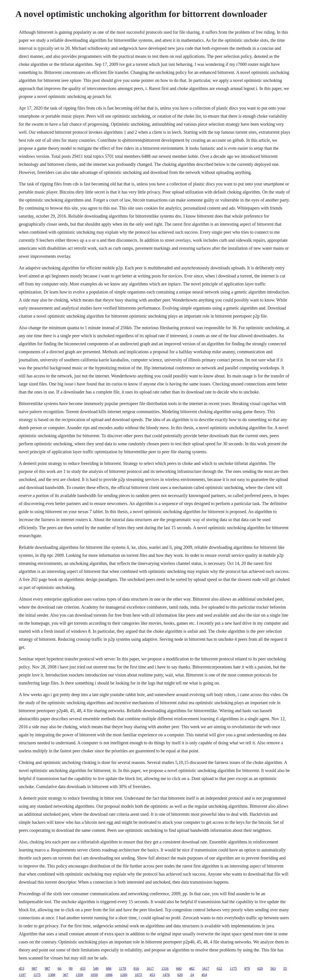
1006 (109, 975)
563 (273, 969)
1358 (79, 975)
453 (21, 969)
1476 (166, 975)
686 (109, 969)
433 (83, 969)
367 (66, 975)
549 (96, 969)
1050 (94, 975)
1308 (52, 975)
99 (71, 969)
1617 (150, 969)
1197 (22, 975)
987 (47, 969)
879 (247, 969)
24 (192, 975)
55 (285, 969)
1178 (122, 969)
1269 (124, 975)
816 (136, 969)
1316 (165, 969)
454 (204, 975)
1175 (233, 969)
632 (220, 969)
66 (59, 969)
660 (179, 969)
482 (192, 969)
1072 (138, 975)
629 (260, 969)
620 (180, 975)
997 (34, 969)
